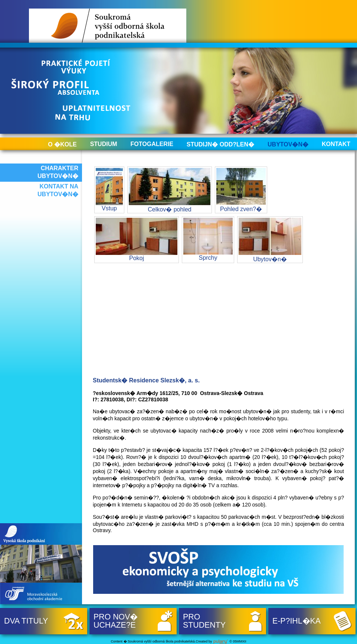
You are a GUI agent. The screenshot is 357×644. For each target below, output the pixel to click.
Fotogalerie (152, 144)
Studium (104, 144)
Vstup (109, 190)
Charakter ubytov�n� (58, 172)
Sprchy (208, 239)
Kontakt (336, 144)
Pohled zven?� (241, 190)
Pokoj (137, 240)
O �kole (62, 144)
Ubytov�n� (288, 144)
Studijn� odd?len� (220, 144)
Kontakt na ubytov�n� (58, 190)
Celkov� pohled (170, 190)
